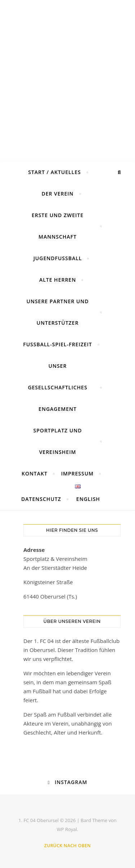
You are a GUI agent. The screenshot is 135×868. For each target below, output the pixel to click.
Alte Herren (58, 280)
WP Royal (67, 829)
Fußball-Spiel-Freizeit (58, 344)
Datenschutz (41, 499)
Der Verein (57, 194)
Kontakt (35, 473)
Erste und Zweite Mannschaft (58, 226)
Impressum (77, 473)
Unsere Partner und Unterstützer (58, 312)
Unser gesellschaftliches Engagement (57, 387)
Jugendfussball (58, 258)
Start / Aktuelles (55, 172)
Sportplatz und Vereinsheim (58, 441)
